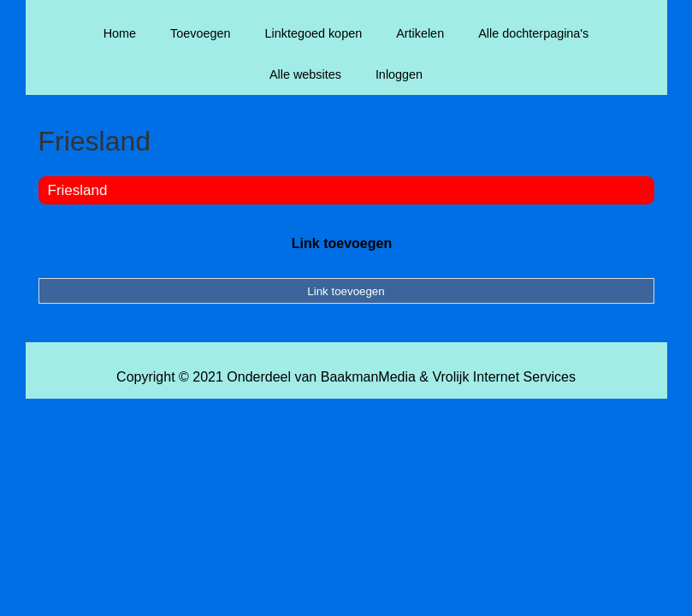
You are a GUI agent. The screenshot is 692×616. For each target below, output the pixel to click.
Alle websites (305, 74)
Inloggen (399, 74)
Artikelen (420, 33)
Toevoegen (200, 33)
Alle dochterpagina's (533, 33)
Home (120, 33)
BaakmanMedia (368, 377)
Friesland (78, 190)
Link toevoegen (342, 243)
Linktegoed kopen (314, 33)
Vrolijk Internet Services (503, 377)
